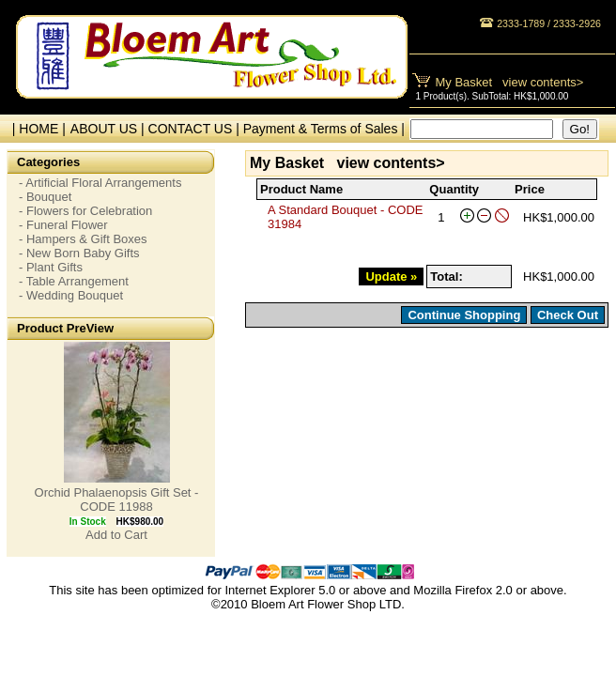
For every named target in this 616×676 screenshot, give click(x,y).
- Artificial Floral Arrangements (100, 183)
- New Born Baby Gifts (79, 253)
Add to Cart (116, 535)
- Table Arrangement (74, 281)
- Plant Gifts (51, 267)
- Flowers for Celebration (85, 211)
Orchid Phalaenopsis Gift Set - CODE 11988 (117, 499)
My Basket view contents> (510, 82)
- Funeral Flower (63, 225)
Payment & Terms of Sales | (324, 129)
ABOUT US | (109, 129)
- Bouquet (45, 197)
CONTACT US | (196, 129)
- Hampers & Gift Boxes (83, 239)
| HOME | (35, 129)
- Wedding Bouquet (71, 295)
